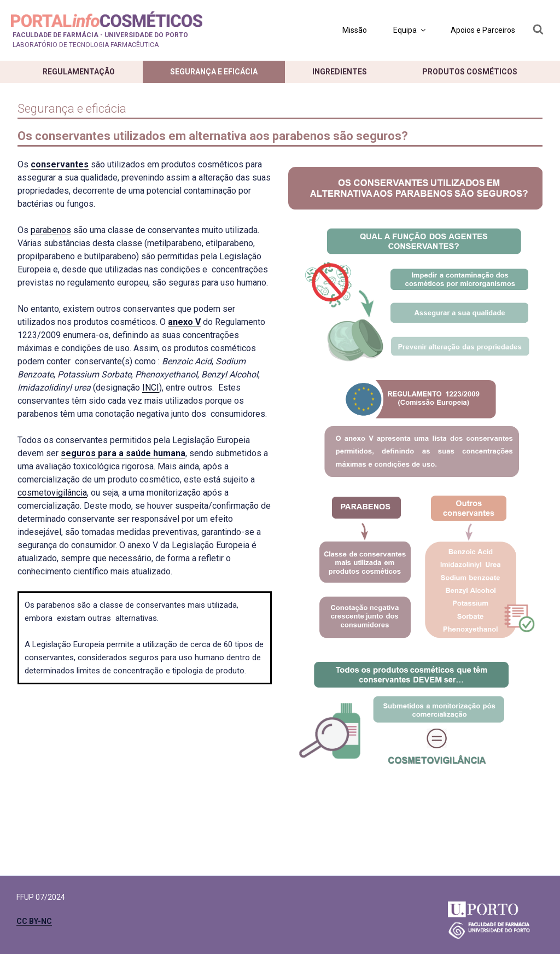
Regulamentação (79, 72)
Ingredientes (340, 72)
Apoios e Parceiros (483, 30)
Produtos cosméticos (470, 72)
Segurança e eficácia (214, 72)
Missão (355, 30)
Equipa (410, 30)
